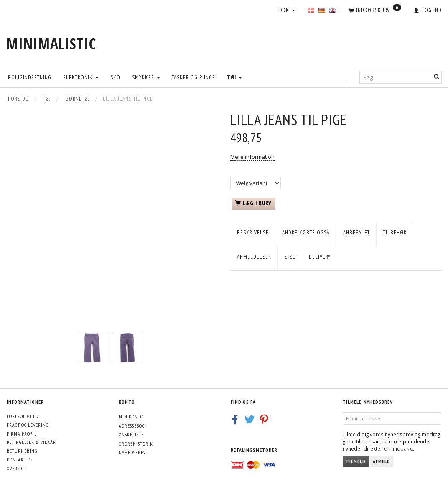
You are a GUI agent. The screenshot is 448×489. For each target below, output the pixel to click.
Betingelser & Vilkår (31, 442)
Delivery (320, 257)
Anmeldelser (254, 257)
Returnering (22, 451)
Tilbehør (395, 233)
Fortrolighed (23, 416)
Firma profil (22, 434)
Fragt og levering (28, 425)
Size (290, 257)
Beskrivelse (253, 233)
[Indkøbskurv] (375, 11)
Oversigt (17, 468)
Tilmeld (356, 461)
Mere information (252, 157)
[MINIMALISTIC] (51, 44)
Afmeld (382, 461)
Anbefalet (356, 233)
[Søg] (437, 77)
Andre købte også (306, 233)
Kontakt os (20, 460)
